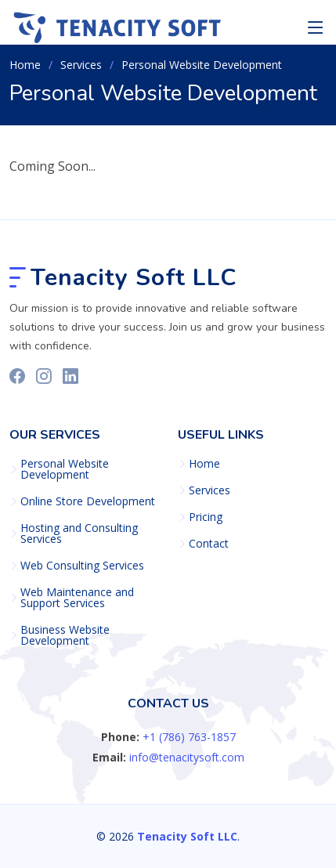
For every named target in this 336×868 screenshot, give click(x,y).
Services (210, 490)
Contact (209, 544)
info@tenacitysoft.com (187, 757)
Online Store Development (88, 501)
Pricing (206, 517)
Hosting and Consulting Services (79, 533)
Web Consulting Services (82, 566)
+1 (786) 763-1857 (189, 737)
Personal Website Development (65, 469)
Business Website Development (65, 635)
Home (25, 65)
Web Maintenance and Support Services (77, 598)
